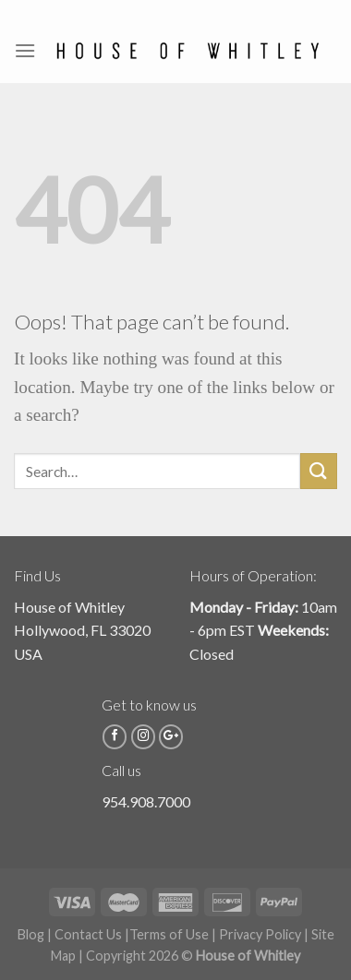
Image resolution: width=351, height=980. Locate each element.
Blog (31, 934)
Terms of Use (169, 934)
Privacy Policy (260, 934)
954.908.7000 (146, 801)
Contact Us (88, 934)
